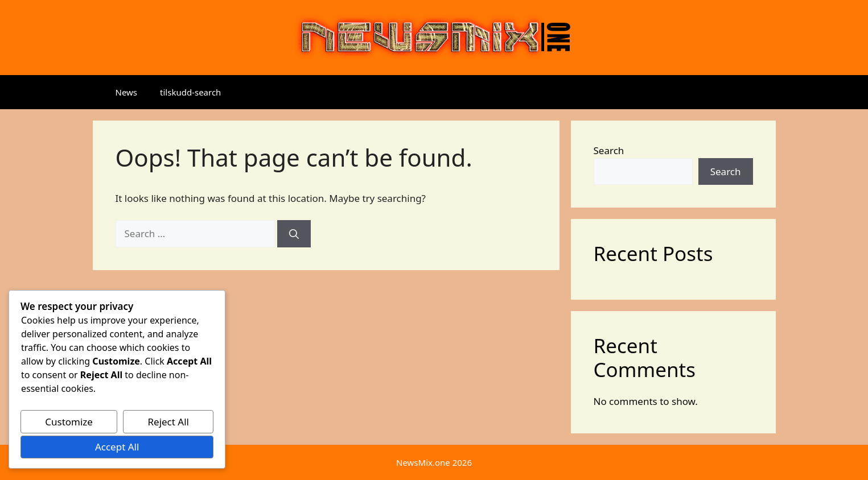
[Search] (294, 234)
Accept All (117, 447)
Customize (69, 422)
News (127, 92)
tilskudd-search (190, 92)
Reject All (168, 422)
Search (609, 150)
